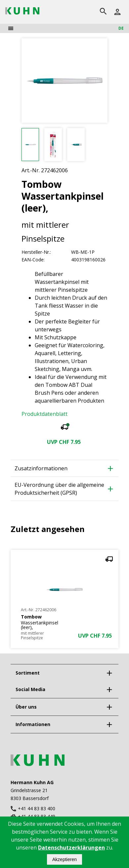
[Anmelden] (117, 12)
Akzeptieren (64, 859)
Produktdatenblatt (44, 414)
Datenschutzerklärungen (71, 848)
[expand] (109, 673)
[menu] (11, 28)
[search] (103, 12)
